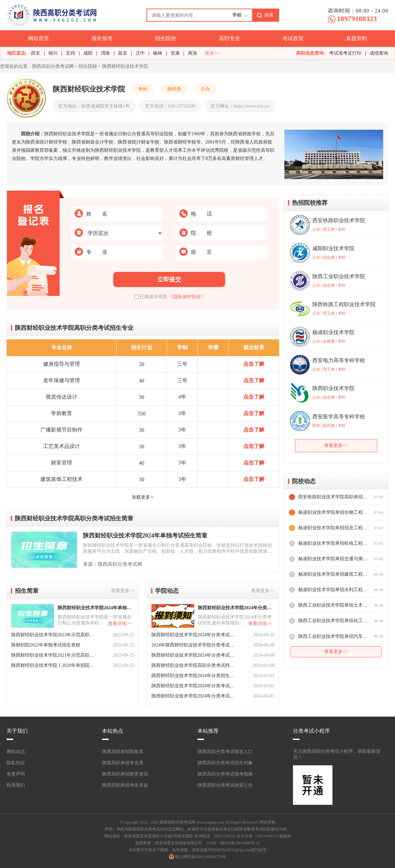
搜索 (269, 15)
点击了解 (254, 364)
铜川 (53, 53)
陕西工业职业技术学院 (339, 276)
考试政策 (293, 38)
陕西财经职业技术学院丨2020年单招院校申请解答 (53, 665)
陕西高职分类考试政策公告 (225, 785)
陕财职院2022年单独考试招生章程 (46, 645)
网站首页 (39, 38)
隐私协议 (16, 763)
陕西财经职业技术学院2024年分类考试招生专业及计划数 (194, 686)
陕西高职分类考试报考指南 (225, 774)
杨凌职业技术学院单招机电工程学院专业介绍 (333, 543)
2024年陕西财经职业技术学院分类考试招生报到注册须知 (194, 645)
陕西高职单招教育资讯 (125, 774)
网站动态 (16, 752)
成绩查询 (379, 53)
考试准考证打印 (345, 53)
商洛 (193, 53)
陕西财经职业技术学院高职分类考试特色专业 (194, 665)
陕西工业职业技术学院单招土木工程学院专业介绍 (333, 605)
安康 (175, 53)
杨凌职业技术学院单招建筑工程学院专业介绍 (333, 574)
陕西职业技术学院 (333, 388)
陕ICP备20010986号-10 (240, 843)
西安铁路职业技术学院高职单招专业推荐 (333, 497)
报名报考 (102, 38)
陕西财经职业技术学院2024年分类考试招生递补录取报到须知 (236, 608)
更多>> (212, 53)
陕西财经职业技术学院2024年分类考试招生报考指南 (194, 696)
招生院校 (166, 38)
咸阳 (88, 53)
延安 (123, 53)
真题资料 (356, 38)
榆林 (158, 53)
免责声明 (16, 774)
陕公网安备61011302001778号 (201, 857)
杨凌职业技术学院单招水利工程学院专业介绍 (333, 590)
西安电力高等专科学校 (339, 360)
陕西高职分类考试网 (53, 66)
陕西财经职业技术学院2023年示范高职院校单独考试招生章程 (53, 635)
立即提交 (169, 279)
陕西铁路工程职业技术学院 (344, 304)
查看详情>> (120, 624)
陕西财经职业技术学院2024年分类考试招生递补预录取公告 (194, 635)
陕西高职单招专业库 (123, 763)
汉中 (140, 53)
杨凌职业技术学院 (333, 332)
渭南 (105, 53)
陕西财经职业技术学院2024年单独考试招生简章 (145, 536)
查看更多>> (123, 591)
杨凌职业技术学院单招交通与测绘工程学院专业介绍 (333, 559)
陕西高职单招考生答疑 (125, 785)
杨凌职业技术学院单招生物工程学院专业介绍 (333, 512)
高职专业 (229, 38)
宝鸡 (70, 53)
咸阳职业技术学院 (333, 248)
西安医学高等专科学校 (339, 417)
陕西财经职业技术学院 (125, 66)
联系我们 (16, 785)
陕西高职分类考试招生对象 (225, 763)
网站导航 (268, 822)
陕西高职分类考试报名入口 (225, 752)
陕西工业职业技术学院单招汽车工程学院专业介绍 (333, 636)
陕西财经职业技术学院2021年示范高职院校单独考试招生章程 (53, 655)
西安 (36, 53)
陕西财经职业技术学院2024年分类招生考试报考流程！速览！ (194, 676)
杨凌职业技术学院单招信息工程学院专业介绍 (333, 528)
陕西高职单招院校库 (123, 752)
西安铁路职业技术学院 (339, 220)
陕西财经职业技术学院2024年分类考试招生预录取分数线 (194, 655)
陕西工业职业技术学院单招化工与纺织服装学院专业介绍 (333, 621)
